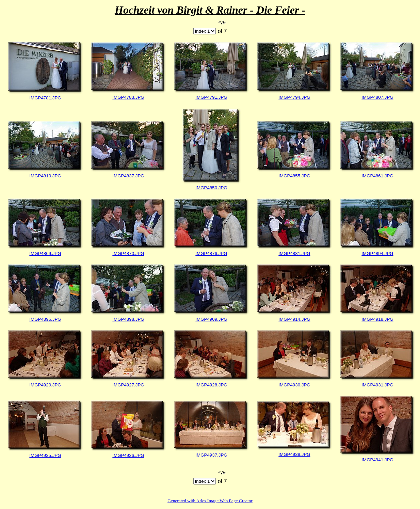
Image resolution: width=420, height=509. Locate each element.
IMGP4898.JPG (128, 319)
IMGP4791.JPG (211, 97)
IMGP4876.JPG (211, 253)
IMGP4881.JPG (294, 253)
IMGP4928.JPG (211, 385)
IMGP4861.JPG (377, 176)
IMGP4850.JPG (211, 188)
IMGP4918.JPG (377, 319)
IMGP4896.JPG (45, 319)
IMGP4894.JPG (377, 253)
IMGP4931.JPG (377, 385)
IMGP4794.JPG (294, 97)
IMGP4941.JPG (377, 460)
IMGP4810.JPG (45, 176)
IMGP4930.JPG (294, 385)
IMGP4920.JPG (45, 385)
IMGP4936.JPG (128, 455)
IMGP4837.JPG (128, 176)
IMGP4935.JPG (45, 455)
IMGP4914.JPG (294, 319)
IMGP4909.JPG (211, 319)
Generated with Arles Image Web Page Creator (210, 501)
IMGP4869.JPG (45, 253)
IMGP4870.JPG (128, 253)
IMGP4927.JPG (128, 385)
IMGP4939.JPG (294, 454)
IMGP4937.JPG (211, 455)
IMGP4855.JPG (294, 176)
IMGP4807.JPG (377, 97)
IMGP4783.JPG (128, 97)
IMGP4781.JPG (45, 98)
